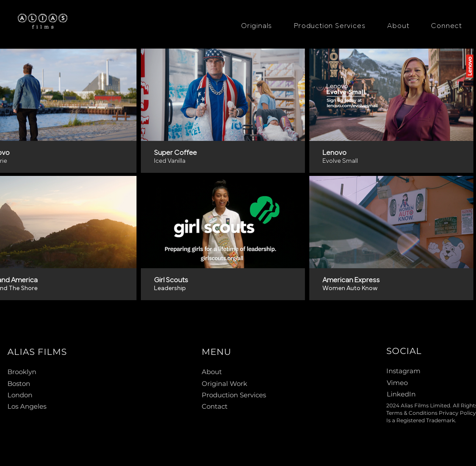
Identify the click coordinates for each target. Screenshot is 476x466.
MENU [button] (217, 352)
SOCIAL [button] (404, 351)
